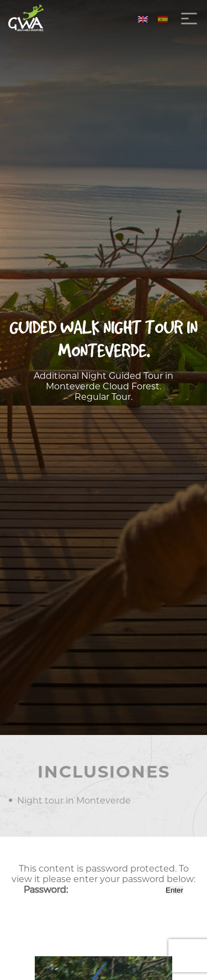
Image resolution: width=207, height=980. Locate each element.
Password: (94, 890)
